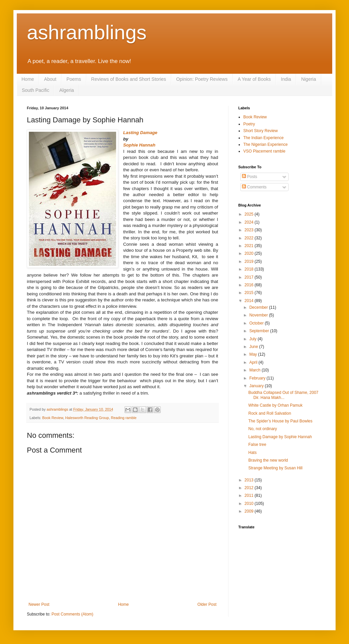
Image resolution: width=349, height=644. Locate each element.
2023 (250, 230)
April (254, 362)
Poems (74, 79)
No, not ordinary (263, 429)
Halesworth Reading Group (87, 418)
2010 (250, 504)
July (254, 339)
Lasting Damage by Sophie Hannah (280, 437)
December (259, 307)
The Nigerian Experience (265, 144)
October (257, 323)
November (259, 315)
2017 (250, 277)
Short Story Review (261, 131)
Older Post (207, 604)
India (286, 79)
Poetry (249, 124)
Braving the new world (268, 460)
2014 (250, 301)
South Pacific (36, 90)
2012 (250, 488)
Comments (254, 187)
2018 (250, 269)
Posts (250, 177)
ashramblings (87, 32)
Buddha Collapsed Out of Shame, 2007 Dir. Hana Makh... (283, 395)
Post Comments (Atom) (72, 614)
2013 (250, 480)
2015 (250, 293)
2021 (250, 246)
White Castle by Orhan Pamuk (275, 405)
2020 (250, 253)
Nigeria (308, 79)
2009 (250, 511)
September (260, 331)
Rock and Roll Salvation (270, 413)
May (254, 354)
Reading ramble (123, 418)
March (256, 370)
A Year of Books (254, 79)
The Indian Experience (263, 138)
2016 (250, 285)
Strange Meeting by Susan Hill (275, 468)
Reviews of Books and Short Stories (129, 79)
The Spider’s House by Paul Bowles (280, 421)
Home (28, 79)
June (254, 347)
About (50, 79)
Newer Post (39, 604)
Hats (253, 453)
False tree (257, 445)
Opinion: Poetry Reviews (202, 79)
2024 (250, 222)
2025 (250, 214)
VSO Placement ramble (264, 151)
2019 (250, 261)
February (258, 378)
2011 (250, 495)
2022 (250, 238)
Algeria (67, 90)
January (257, 386)
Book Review (53, 418)
